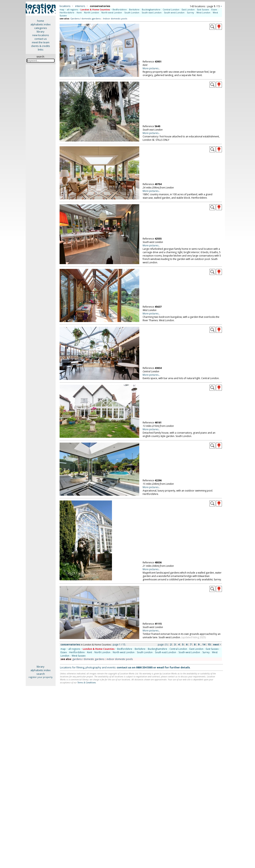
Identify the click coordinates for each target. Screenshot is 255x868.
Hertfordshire (67, 12)
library (41, 32)
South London (132, 12)
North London (92, 12)
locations (65, 6)
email (160, 667)
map (62, 9)
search (41, 674)
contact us (41, 39)
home (41, 21)
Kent (79, 12)
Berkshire (134, 9)
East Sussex (203, 9)
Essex (214, 9)
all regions (72, 9)
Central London (171, 9)
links (41, 50)
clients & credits (41, 46)
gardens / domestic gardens (88, 659)
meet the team (41, 42)
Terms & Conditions (87, 682)
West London (203, 12)
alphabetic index (41, 24)
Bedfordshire (120, 9)
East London (188, 9)
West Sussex (79, 656)
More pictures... (151, 68)
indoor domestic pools (120, 659)
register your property (41, 677)
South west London (174, 12)
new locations (41, 35)
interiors (80, 6)
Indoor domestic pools (115, 18)
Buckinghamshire (151, 9)
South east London (152, 12)
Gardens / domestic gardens (85, 18)
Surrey (190, 12)
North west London (112, 12)
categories (41, 28)
